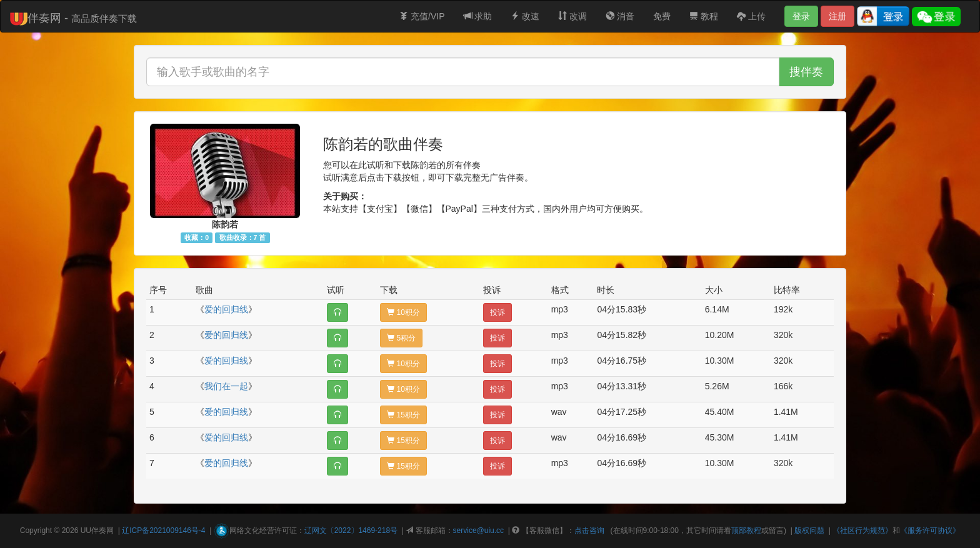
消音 (620, 16)
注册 (837, 16)
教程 (704, 16)
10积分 (403, 312)
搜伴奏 (806, 72)
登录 (801, 16)
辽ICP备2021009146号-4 (163, 531)
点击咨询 (589, 531)
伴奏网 (102, 531)
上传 (751, 16)
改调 (572, 16)
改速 (525, 16)
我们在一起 (226, 386)
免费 (662, 16)
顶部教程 (746, 531)
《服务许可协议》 (930, 531)
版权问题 (809, 531)
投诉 (497, 312)
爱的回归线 (226, 309)
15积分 (403, 415)
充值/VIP (422, 16)
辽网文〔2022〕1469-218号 (351, 531)
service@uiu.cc (479, 531)
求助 (478, 16)
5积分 (401, 338)
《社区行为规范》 (862, 531)
